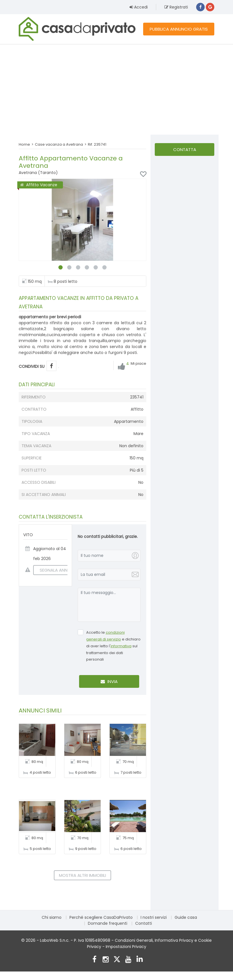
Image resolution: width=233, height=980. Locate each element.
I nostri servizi (154, 917)
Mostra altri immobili (82, 875)
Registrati (176, 7)
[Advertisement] (116, 89)
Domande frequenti (108, 923)
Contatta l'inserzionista (185, 151)
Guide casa (186, 917)
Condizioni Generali (134, 940)
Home (24, 144)
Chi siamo (52, 917)
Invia (109, 681)
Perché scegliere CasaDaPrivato (101, 917)
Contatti (144, 923)
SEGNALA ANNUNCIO (57, 570)
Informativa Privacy (174, 940)
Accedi (139, 7)
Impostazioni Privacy (126, 947)
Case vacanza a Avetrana (59, 144)
